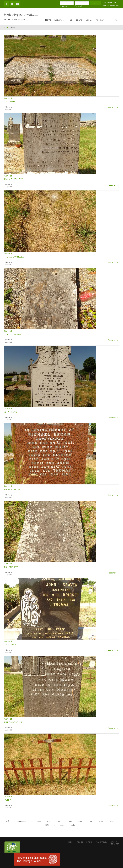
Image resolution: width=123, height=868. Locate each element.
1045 (91, 821)
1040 (39, 821)
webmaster (114, 844)
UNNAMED (62, 100)
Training (79, 20)
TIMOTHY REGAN (62, 332)
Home (48, 20)
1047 (112, 821)
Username (64, 6)
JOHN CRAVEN (62, 643)
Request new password (111, 5)
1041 (49, 821)
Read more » (113, 107)
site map (114, 842)
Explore (58, 20)
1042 (59, 821)
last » (73, 825)
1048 (47, 825)
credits (70, 842)
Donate (89, 20)
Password (79, 6)
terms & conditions (85, 842)
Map (70, 20)
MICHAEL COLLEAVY (62, 177)
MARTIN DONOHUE (62, 720)
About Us (100, 20)
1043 (70, 821)
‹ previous (21, 821)
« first (9, 821)
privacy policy (101, 842)
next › (62, 825)
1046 (101, 821)
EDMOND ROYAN (62, 565)
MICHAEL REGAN (62, 488)
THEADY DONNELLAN (62, 255)
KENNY (62, 798)
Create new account (110, 2)
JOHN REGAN (62, 410)
